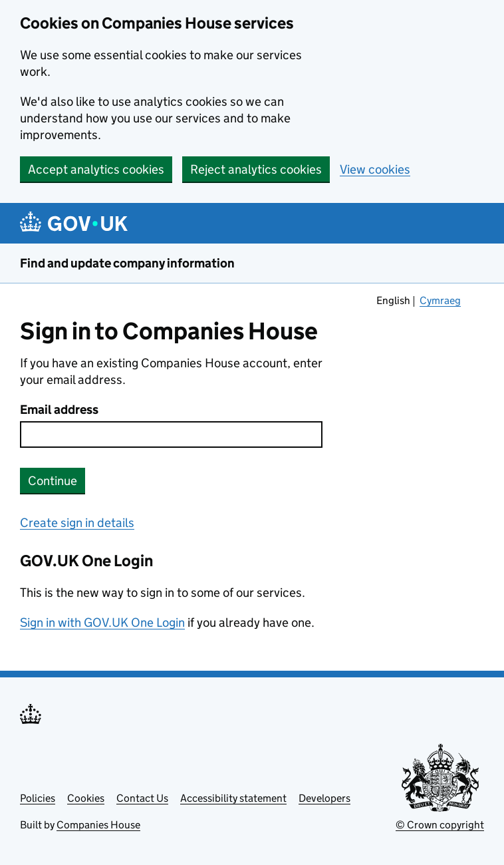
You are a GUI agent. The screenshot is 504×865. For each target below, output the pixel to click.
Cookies (86, 798)
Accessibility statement (233, 798)
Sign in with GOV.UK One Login (102, 622)
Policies (38, 798)
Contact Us (142, 798)
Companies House (98, 825)
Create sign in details (77, 523)
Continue (53, 481)
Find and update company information (127, 263)
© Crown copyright (440, 825)
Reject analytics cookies (256, 169)
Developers (324, 798)
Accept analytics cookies (96, 169)
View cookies (375, 169)
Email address (59, 410)
